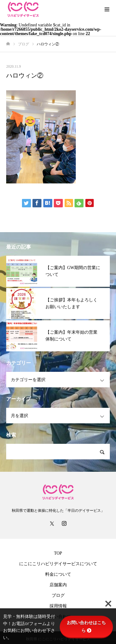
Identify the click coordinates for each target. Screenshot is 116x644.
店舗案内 (58, 585)
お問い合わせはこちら (86, 626)
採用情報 (58, 606)
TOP (58, 553)
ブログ (58, 595)
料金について (58, 574)
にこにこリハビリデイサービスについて (58, 564)
